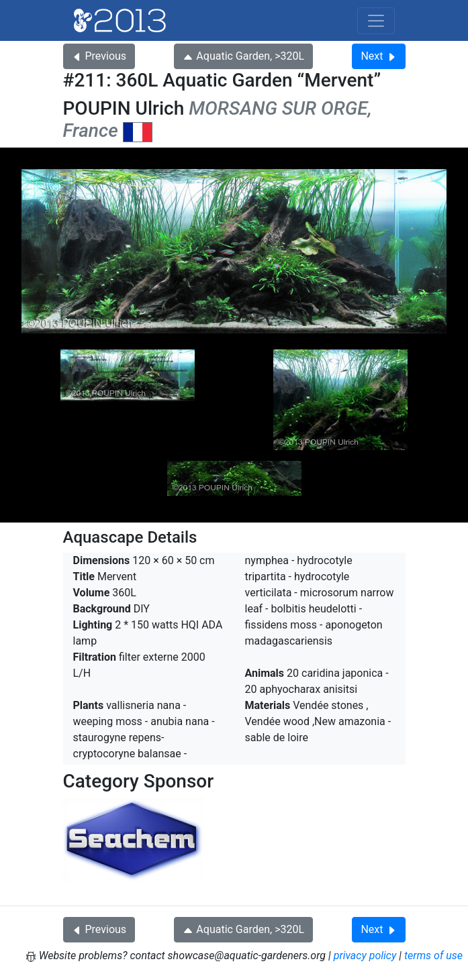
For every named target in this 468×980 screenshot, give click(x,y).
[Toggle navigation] (376, 21)
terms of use (433, 956)
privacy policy (365, 956)
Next (378, 56)
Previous (99, 56)
